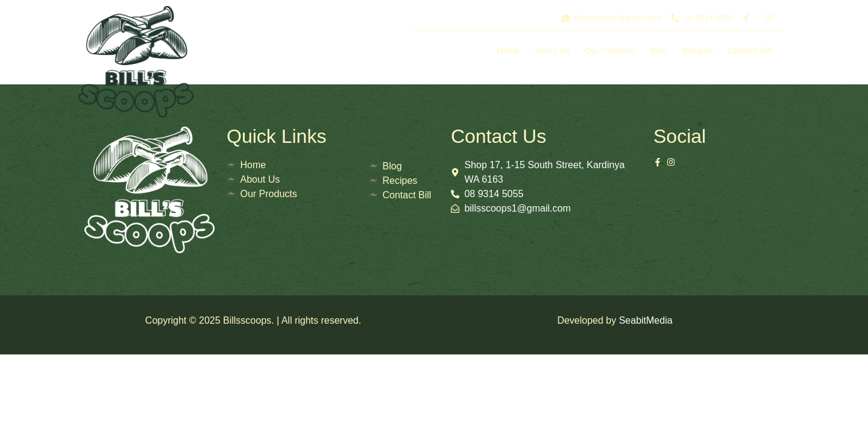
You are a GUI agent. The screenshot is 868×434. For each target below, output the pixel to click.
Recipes (697, 51)
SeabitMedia (646, 320)
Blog (659, 51)
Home (508, 51)
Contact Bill (750, 51)
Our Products (610, 51)
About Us (552, 51)
